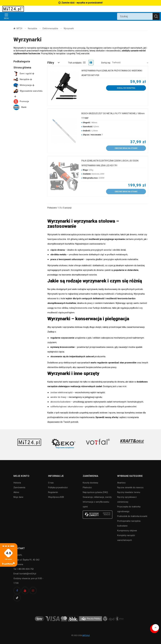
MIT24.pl (86, 635)
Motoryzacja (24, 85)
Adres (16, 492)
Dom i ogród (24, 74)
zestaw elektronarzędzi (62, 392)
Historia (17, 483)
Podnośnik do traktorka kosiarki (132, 516)
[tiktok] (17, 598)
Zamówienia (19, 487)
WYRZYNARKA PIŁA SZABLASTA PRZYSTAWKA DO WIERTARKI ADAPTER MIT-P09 (112, 73)
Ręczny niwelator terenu (129, 492)
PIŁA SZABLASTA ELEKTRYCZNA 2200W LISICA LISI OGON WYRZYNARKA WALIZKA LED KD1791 (110, 163)
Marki (20, 107)
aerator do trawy (58, 397)
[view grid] (84, 63)
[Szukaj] (156, 16)
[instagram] (33, 590)
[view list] (91, 63)
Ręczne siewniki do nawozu (130, 487)
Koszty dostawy (90, 483)
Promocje (21, 101)
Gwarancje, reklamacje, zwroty (97, 497)
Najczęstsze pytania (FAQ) (95, 492)
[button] (54, 63)
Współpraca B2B (56, 497)
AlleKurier (107, 515)
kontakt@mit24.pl (28, 574)
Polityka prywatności (58, 487)
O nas (51, 483)
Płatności (87, 487)
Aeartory (121, 483)
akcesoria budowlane (61, 402)
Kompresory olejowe (127, 531)
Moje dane (18, 497)
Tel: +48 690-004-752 (24, 569)
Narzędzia (23, 79)
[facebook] (17, 590)
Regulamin (53, 492)
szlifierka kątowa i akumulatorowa (67, 407)
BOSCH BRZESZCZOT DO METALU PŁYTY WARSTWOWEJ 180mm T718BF (113, 116)
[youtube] (25, 590)
